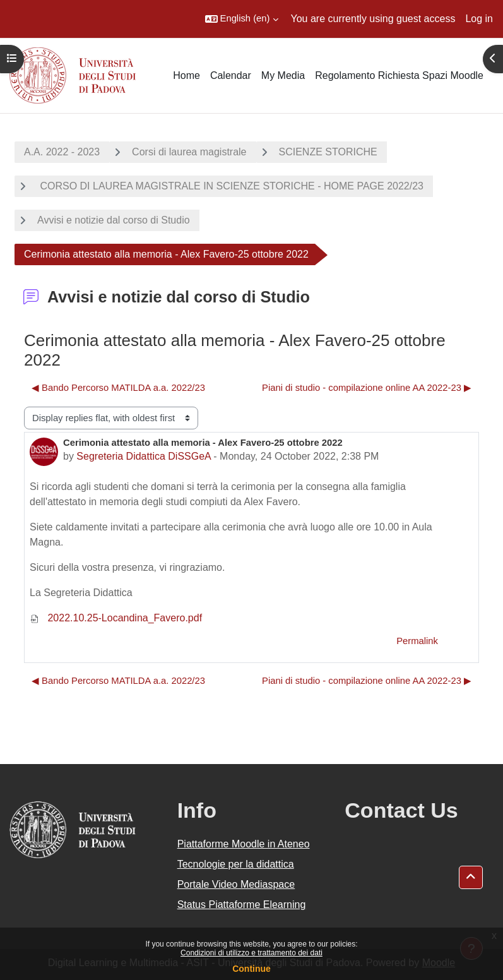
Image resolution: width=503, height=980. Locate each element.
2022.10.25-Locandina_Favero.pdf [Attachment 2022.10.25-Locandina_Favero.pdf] (116, 618)
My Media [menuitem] (283, 75)
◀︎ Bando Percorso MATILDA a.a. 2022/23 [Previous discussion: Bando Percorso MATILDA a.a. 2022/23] (118, 388)
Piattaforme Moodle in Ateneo (244, 844)
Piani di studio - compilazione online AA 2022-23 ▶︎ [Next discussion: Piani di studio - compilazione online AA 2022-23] (367, 388)
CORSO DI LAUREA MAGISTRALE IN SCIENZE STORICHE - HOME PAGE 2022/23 (230, 186)
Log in (479, 19)
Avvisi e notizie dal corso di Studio (114, 220)
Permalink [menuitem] (417, 641)
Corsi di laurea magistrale (189, 152)
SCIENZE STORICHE (328, 152)
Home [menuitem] (186, 75)
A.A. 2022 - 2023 (62, 152)
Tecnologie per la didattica (236, 864)
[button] (242, 19)
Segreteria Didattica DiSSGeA (144, 456)
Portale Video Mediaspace (236, 884)
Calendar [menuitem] (231, 75)
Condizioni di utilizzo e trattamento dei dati (251, 953)
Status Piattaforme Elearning (242, 905)
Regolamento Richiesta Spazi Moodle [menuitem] (399, 75)
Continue (251, 969)
